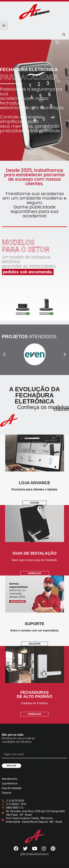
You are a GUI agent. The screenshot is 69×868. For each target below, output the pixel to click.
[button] (4, 354)
